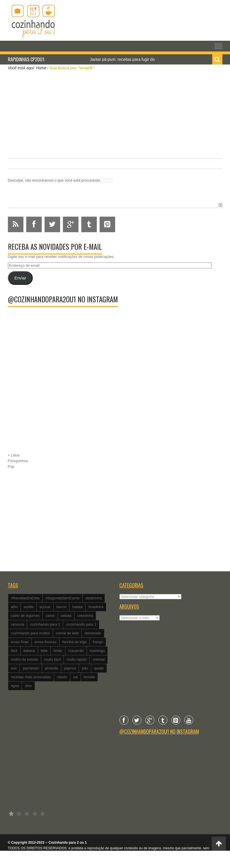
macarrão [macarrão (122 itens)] (76, 651)
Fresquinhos (18, 461)
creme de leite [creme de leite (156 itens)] (67, 633)
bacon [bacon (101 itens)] (61, 607)
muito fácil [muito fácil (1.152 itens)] (52, 659)
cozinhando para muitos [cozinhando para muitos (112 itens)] (30, 633)
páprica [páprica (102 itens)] (70, 668)
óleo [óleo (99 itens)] (28, 686)
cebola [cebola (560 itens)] (66, 616)
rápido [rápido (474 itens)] (62, 677)
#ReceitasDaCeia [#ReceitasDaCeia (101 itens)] (25, 598)
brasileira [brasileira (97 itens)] (96, 607)
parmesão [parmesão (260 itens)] (31, 668)
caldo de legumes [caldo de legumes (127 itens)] (25, 616)
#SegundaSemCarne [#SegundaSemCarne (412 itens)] (63, 598)
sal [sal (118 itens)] (75, 677)
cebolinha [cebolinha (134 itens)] (85, 616)
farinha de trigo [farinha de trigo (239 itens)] (75, 642)
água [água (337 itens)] (15, 686)
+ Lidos (14, 455)
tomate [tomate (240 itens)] (89, 677)
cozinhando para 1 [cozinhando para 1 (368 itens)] (45, 624)
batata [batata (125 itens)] (77, 607)
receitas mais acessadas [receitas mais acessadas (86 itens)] (31, 677)
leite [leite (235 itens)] (44, 651)
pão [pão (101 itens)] (85, 668)
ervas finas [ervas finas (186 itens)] (20, 642)
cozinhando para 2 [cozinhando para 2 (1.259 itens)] (81, 624)
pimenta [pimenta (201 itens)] (51, 668)
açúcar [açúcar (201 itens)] (45, 607)
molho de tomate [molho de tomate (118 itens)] (25, 659)
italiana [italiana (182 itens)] (29, 651)
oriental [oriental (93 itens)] (99, 659)
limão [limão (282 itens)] (58, 651)
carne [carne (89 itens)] (50, 616)
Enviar (20, 278)
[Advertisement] (115, 114)
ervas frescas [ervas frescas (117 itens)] (45, 642)
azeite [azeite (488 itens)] (29, 607)
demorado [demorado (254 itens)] (93, 633)
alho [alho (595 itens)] (15, 607)
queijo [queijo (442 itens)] (99, 668)
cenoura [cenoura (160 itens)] (18, 624)
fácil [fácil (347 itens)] (14, 651)
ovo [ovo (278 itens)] (14, 668)
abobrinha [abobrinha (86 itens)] (94, 598)
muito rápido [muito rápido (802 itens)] (77, 659)
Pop (11, 467)
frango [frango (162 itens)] (98, 642)
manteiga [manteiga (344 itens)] (97, 651)
